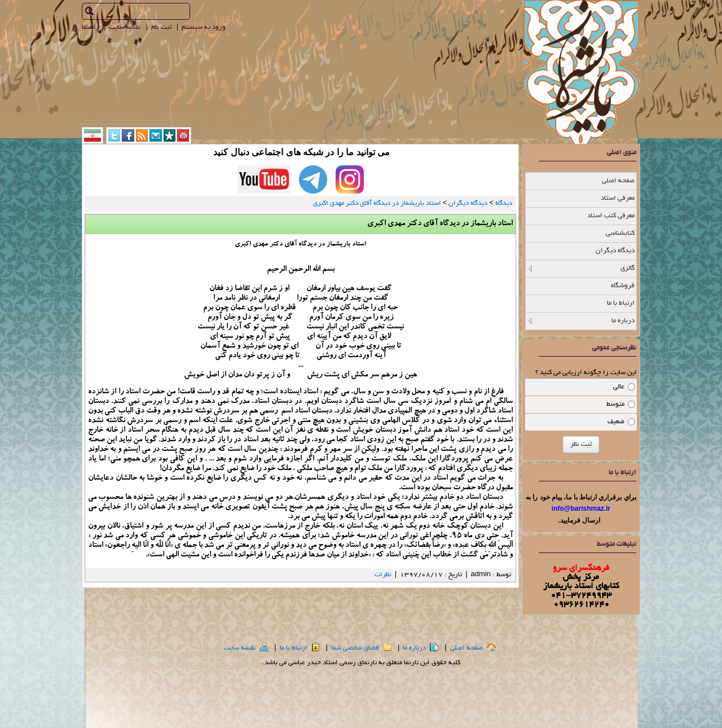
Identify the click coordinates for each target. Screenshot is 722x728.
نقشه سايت (126, 27)
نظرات (383, 575)
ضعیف (616, 422)
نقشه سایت (246, 648)
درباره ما (421, 648)
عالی (619, 387)
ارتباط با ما (300, 648)
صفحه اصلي (473, 648)
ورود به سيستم (204, 27)
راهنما (91, 27)
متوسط (615, 404)
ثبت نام (162, 27)
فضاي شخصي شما (362, 648)
